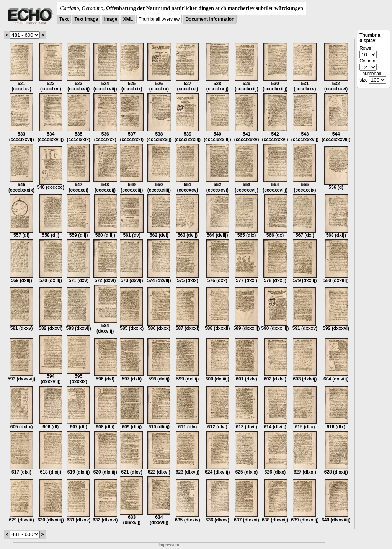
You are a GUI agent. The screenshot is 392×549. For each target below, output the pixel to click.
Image (111, 19)
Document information (210, 19)
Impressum (169, 545)
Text (64, 19)
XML (128, 19)
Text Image (86, 19)
